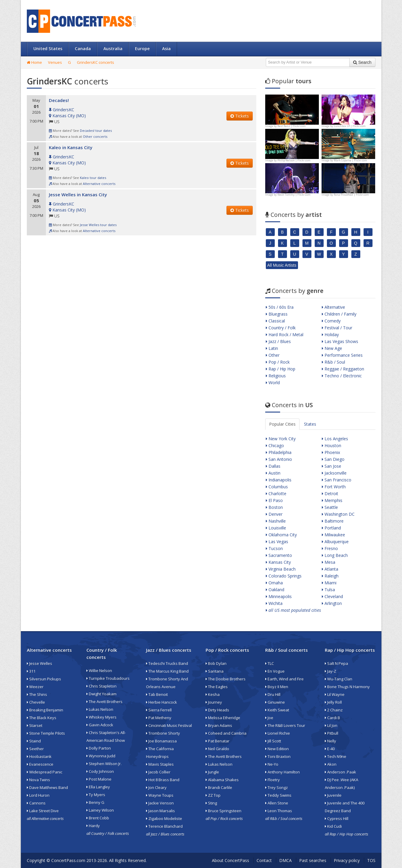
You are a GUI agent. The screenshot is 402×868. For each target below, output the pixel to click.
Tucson (274, 548)
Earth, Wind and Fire (284, 679)
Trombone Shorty (163, 733)
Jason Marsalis (160, 811)
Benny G (95, 802)
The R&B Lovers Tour (285, 725)
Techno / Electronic (342, 376)
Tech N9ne (336, 756)
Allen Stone (277, 803)
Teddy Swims (278, 795)
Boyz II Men (277, 687)
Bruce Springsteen (223, 811)
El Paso (274, 500)
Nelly (330, 741)
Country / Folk (281, 328)
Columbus (277, 487)
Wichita (274, 603)
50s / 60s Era (280, 307)
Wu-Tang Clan (339, 679)
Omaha (274, 583)
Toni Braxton (278, 756)
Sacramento (279, 555)
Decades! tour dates (96, 130)
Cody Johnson (100, 771)
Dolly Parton (99, 748)
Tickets (240, 116)
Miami (329, 583)
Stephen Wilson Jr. (104, 764)
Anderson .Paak (340, 772)
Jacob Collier (158, 772)
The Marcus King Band (167, 671)
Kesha (213, 694)
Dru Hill (273, 694)
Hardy (93, 826)
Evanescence (40, 764)
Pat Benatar (218, 741)
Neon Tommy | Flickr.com (294, 195)
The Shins (37, 694)
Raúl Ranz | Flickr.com (292, 126)
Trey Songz (277, 787)
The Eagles (217, 687)
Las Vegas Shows (340, 341)
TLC (270, 663)
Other (273, 355)
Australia (113, 48)
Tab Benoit (157, 694)
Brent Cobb (98, 818)
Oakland (275, 590)
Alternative (333, 307)
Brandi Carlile (219, 787)
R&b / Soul (333, 362)
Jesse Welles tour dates (98, 225)
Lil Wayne (335, 694)
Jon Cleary (156, 787)
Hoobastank (39, 756)
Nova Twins (38, 780)
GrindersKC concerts (96, 62)
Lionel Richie (278, 733)
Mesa (329, 562)
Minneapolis (279, 596)
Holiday (330, 335)
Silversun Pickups (44, 679)
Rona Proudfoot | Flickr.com (351, 195)
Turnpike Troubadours (108, 678)
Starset (35, 725)
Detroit (330, 494)
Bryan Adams (219, 725)
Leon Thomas (279, 811)
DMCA (285, 860)
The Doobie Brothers (226, 679)
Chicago (275, 445)
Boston (274, 507)
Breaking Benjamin (45, 710)
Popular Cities (282, 424)
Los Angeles (335, 439)
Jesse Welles (39, 663)
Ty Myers (96, 795)
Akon (331, 764)
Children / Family (339, 314)
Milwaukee (333, 535)
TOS (371, 860)
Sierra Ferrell (159, 710)
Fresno (330, 548)
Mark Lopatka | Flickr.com (350, 160)
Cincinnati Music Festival (169, 725)
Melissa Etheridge (223, 718)
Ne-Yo (272, 764)
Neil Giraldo (217, 749)
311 (31, 671)
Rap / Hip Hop (281, 369)
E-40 (330, 749)
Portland (331, 528)
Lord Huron (38, 795)
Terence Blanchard (164, 826)
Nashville (276, 521)
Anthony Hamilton (283, 772)
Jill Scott (273, 741)
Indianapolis (279, 480)
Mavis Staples (160, 764)
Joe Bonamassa (161, 741)
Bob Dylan (216, 663)
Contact (264, 860)
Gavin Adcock (100, 725)
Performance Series (342, 355)
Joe (269, 718)
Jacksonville (334, 473)
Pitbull (332, 733)
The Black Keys (42, 718)
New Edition (277, 749)
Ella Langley (98, 787)
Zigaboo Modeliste (164, 818)
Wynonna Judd (101, 756)
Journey (214, 702)
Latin (272, 348)
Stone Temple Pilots (46, 733)
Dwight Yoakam (101, 694)
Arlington (332, 603)
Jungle (212, 772)
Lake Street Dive (43, 811)
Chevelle (36, 702)
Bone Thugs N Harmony (347, 687)
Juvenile (333, 795)
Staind (34, 741)
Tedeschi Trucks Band (167, 663)
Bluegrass (277, 314)
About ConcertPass (231, 860)
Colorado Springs (284, 576)
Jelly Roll (333, 702)
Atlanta (330, 569)
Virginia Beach (281, 569)
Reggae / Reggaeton (343, 369)
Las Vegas (277, 542)
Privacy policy (347, 860)
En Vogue (275, 671)
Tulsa (328, 590)
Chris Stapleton (101, 686)
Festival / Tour (337, 328)
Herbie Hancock (162, 702)
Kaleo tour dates (93, 178)
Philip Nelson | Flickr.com (294, 160)
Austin (273, 473)
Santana (215, 671)
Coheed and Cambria (226, 733)
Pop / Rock (278, 362)
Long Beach (335, 555)
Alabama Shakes (222, 780)
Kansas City (278, 562)
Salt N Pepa (336, 663)
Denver (274, 514)
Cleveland (332, 596)
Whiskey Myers (101, 717)
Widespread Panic (45, 772)
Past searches (313, 860)
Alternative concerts (99, 184)
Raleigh (330, 576)
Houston (332, 445)
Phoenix (331, 452)
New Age (332, 348)
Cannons (36, 803)
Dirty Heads (217, 710)
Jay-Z (330, 671)
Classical (275, 321)
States (310, 424)
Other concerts (95, 136)
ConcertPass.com (68, 860)
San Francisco (337, 480)
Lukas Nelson (100, 709)
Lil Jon (331, 725)
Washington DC (338, 514)
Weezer (35, 687)
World (273, 383)
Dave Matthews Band (47, 787)
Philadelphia (279, 452)
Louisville (276, 528)
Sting (211, 803)
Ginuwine (275, 702)
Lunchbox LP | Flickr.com (350, 126)
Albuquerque (335, 542)
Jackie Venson (160, 803)
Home (34, 62)
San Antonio (279, 459)
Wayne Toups (160, 795)
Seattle (330, 507)
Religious (276, 376)
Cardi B (332, 718)
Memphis (332, 500)
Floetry (273, 780)
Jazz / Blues (278, 341)
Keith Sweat (277, 710)
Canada (83, 48)
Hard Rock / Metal (285, 335)
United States (48, 48)
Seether (35, 749)
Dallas (273, 466)
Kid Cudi (333, 826)
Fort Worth (334, 487)
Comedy (331, 321)
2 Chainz (334, 710)
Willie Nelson (99, 671)
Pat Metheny (159, 718)
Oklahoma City (281, 535)
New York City (281, 439)
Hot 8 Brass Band (163, 780)
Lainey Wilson (100, 810)
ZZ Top (213, 795)
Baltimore (333, 521)
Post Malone (99, 779)
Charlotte (276, 494)
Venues (55, 62)
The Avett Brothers (104, 702)
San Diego (333, 459)
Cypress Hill (337, 818)
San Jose (332, 466)
